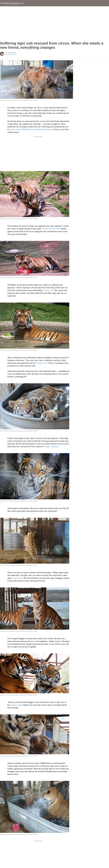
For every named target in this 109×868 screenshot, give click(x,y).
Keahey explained (51, 447)
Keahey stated (17, 705)
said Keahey (18, 578)
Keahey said (48, 290)
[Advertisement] (54, 24)
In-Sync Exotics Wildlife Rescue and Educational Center (31, 129)
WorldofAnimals (12, 3)
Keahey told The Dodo (51, 229)
